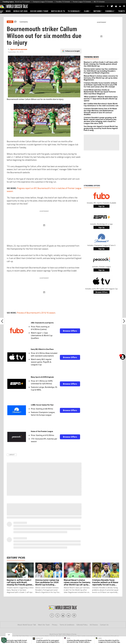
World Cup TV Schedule (22, 2)
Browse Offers (70, 331)
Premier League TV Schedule (82, 2)
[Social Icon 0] (52, 615)
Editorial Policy (82, 625)
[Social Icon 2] (63, 615)
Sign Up (101, 206)
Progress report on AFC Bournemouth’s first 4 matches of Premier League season (44, 190)
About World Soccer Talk (27, 625)
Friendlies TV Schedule (63, 2)
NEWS (8, 11)
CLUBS (87, 11)
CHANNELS (110, 11)
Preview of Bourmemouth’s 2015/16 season (36, 313)
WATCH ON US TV (58, 11)
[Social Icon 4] (74, 615)
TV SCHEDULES (74, 11)
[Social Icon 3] (69, 615)
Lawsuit (12, 455)
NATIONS (98, 11)
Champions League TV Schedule (43, 2)
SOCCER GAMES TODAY (39, 11)
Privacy (55, 625)
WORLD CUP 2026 (20, 11)
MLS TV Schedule (99, 2)
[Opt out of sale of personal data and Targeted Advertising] (4, 640)
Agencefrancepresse (19, 49)
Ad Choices (94, 625)
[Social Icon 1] (57, 615)
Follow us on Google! (72, 51)
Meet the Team (44, 625)
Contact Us (104, 625)
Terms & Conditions (67, 625)
